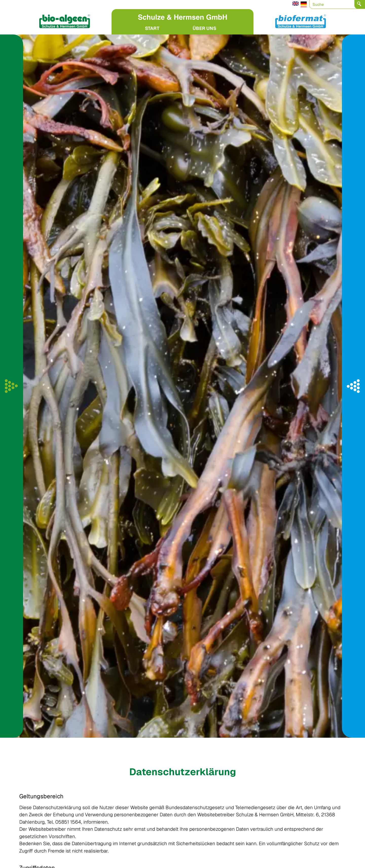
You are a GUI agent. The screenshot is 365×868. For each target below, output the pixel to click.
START (152, 28)
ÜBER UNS (204, 28)
